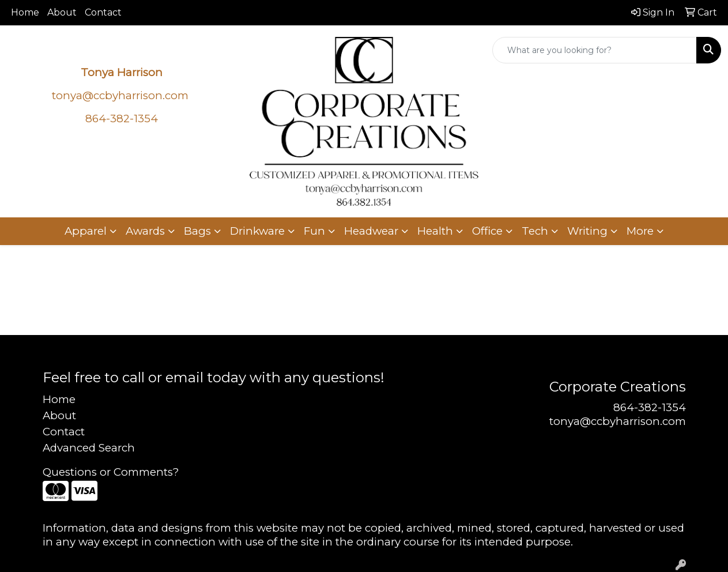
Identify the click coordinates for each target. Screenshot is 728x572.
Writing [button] (587, 231)
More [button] (640, 231)
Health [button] (435, 231)
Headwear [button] (371, 231)
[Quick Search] (595, 50)
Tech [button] (535, 231)
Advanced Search (89, 448)
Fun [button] (314, 231)
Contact (103, 12)
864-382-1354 (650, 407)
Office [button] (487, 231)
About (62, 12)
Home (25, 12)
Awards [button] (145, 231)
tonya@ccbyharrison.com (120, 95)
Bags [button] (197, 231)
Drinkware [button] (257, 231)
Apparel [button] (86, 231)
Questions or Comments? (111, 472)
